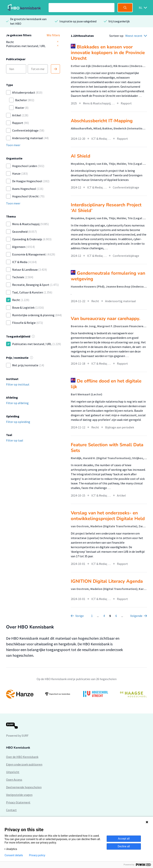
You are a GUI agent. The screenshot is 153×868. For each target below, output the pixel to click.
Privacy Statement (18, 802)
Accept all (124, 839)
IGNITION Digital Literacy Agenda (107, 581)
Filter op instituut (18, 384)
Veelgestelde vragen (19, 795)
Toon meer (13, 145)
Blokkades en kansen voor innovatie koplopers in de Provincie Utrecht (108, 53)
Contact (11, 810)
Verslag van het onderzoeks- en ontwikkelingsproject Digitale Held (108, 516)
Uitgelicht (13, 772)
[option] (76, 694)
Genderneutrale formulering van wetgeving (108, 276)
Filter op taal (15, 440)
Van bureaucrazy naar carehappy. (106, 319)
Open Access (14, 780)
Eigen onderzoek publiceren (24, 764)
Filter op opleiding (18, 422)
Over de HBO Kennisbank (22, 757)
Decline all (124, 846)
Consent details (14, 855)
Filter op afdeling (17, 403)
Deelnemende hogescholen (24, 787)
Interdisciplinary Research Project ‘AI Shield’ (106, 208)
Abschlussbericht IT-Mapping (102, 121)
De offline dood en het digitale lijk (106, 384)
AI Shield (80, 156)
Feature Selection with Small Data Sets (107, 448)
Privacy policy (37, 855)
